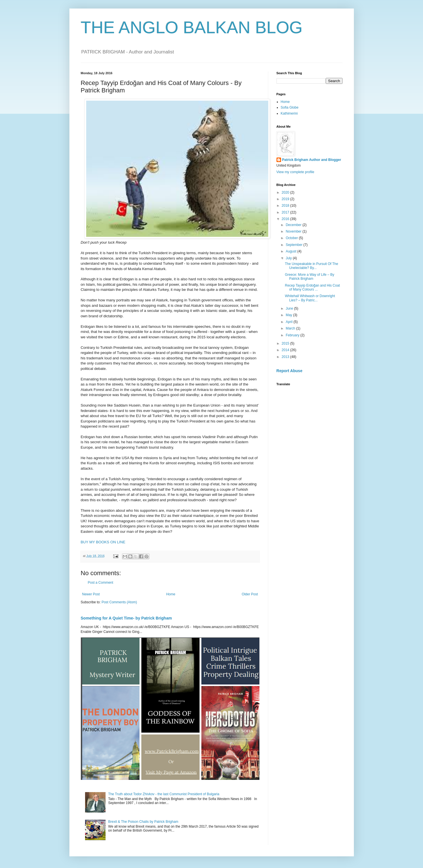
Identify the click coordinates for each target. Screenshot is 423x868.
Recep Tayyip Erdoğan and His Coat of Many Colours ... (312, 287)
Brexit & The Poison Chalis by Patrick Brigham (143, 822)
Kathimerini (289, 113)
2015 (286, 343)
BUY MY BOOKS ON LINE (103, 542)
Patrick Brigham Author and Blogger (312, 160)
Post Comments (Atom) (119, 602)
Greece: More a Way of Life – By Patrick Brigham (309, 277)
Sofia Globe (290, 107)
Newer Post (91, 594)
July (289, 258)
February (293, 335)
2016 (286, 219)
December (294, 225)
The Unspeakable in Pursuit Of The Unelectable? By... (311, 266)
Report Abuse (289, 371)
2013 (286, 357)
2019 (286, 199)
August (291, 251)
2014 (286, 350)
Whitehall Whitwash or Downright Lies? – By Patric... (310, 298)
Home (171, 594)
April (289, 322)
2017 (286, 212)
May (289, 315)
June (290, 308)
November (294, 231)
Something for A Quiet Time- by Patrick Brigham (126, 618)
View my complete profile (295, 172)
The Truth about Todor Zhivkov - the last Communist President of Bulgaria (164, 794)
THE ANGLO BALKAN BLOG (192, 27)
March (291, 328)
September (294, 245)
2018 (286, 206)
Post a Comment (101, 583)
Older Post (250, 594)
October (292, 238)
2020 (286, 192)
